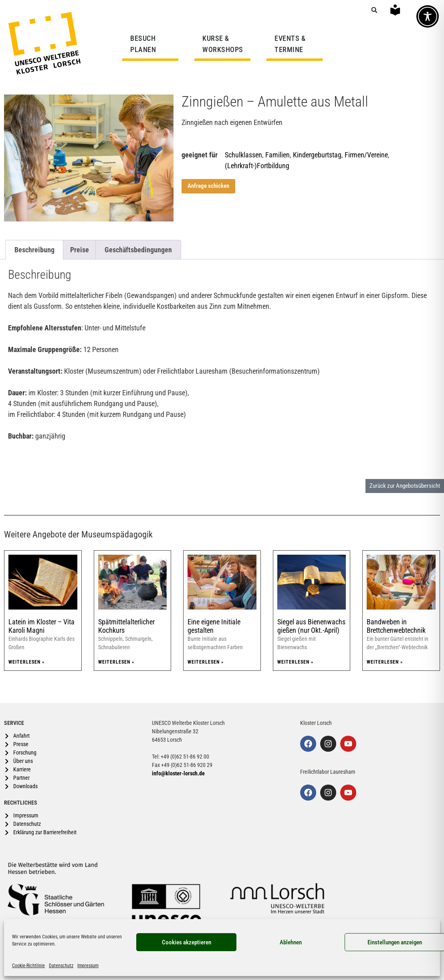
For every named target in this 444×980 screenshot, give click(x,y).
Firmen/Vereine (366, 155)
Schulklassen (243, 155)
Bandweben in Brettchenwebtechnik (396, 626)
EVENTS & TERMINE (290, 44)
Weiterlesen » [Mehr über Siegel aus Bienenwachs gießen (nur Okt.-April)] (295, 662)
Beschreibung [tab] (34, 250)
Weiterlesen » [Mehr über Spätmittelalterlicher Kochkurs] (116, 662)
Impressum (88, 966)
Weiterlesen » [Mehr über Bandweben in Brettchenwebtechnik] (385, 662)
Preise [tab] (80, 250)
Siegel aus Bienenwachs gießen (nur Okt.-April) (311, 626)
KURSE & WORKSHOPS (225, 44)
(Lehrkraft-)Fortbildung (257, 166)
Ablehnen (291, 942)
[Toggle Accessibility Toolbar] (428, 16)
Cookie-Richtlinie (28, 966)
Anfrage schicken (208, 186)
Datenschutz (61, 966)
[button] (374, 10)
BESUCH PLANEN (145, 44)
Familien (277, 155)
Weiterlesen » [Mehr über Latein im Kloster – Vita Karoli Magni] (26, 662)
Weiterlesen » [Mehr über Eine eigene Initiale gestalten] (206, 662)
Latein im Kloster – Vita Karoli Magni (41, 626)
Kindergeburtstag (317, 155)
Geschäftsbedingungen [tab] (138, 250)
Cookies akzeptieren (187, 942)
